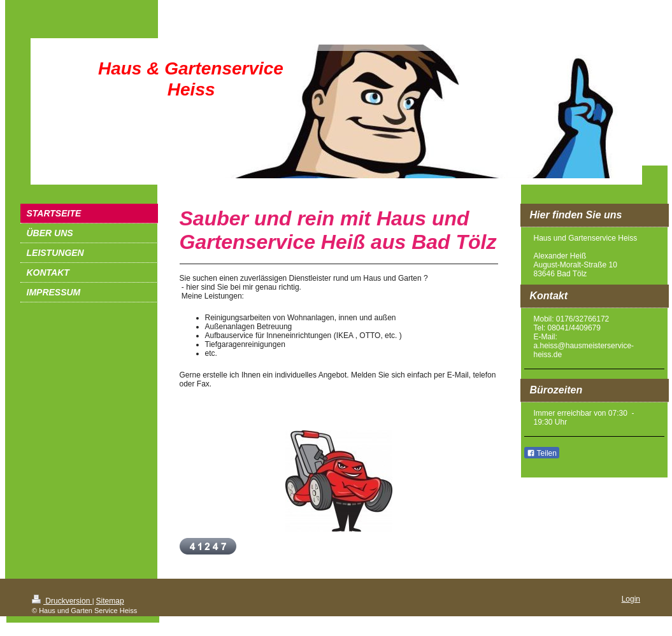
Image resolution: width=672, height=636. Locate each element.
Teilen (542, 453)
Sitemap (110, 601)
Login (631, 599)
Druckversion (62, 601)
